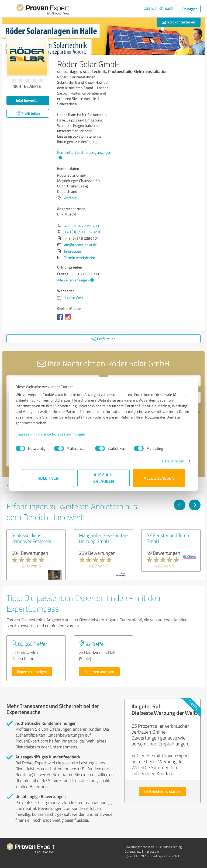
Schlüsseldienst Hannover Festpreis (31, 538)
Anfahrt (70, 198)
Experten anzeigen (32, 672)
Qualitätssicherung (169, 847)
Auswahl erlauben (104, 478)
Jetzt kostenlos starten (163, 791)
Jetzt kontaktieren (179, 22)
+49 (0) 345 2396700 (82, 226)
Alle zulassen (159, 478)
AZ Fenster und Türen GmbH (168, 538)
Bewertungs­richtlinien (139, 847)
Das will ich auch (158, 8)
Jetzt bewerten (28, 100)
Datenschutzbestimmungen (68, 434)
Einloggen (190, 9)
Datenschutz (133, 851)
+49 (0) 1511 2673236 (83, 232)
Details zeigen (167, 461)
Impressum (32, 434)
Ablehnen (48, 478)
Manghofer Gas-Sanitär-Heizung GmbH (104, 538)
